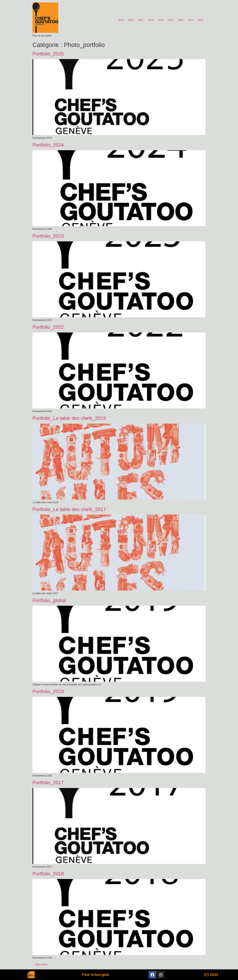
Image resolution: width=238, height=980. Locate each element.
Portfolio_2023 (48, 236)
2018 (151, 20)
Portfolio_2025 (48, 54)
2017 (141, 20)
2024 (191, 20)
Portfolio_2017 (48, 783)
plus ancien (40, 964)
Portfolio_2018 (48, 874)
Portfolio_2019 (48, 691)
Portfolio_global (49, 600)
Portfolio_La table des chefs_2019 (69, 418)
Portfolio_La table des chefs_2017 (69, 509)
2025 (201, 20)
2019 (161, 20)
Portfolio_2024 (48, 145)
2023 (181, 20)
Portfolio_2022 (48, 327)
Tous (121, 20)
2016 (131, 20)
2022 (171, 20)
